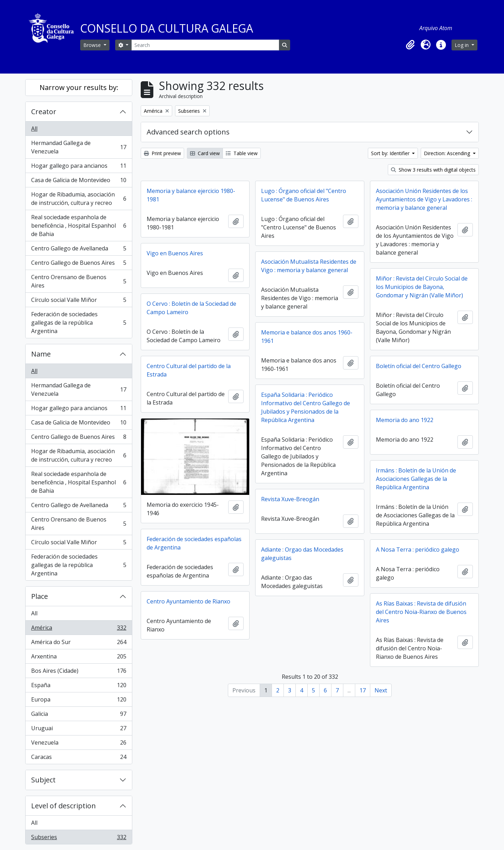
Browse (93, 45)
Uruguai (79, 730)
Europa (79, 701)
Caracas (79, 758)
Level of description (64, 806)
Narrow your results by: (79, 87)
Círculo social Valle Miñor (79, 301)
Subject (43, 780)
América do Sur (79, 644)
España (79, 687)
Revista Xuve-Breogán (290, 499)
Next (381, 690)
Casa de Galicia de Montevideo (79, 182)
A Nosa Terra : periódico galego (418, 550)
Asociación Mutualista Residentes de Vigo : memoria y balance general (309, 266)
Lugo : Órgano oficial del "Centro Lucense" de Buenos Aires (304, 195)
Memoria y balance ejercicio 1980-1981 (191, 195)
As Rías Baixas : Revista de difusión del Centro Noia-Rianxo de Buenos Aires (421, 612)
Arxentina (79, 658)
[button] (410, 45)
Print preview (162, 153)
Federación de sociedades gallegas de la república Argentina (79, 323)
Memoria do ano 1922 (405, 420)
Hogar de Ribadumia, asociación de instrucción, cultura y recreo (79, 199)
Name (41, 354)
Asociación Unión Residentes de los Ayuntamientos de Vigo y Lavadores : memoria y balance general (424, 199)
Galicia (79, 715)
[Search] (205, 45)
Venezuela (79, 744)
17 (363, 690)
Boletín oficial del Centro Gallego (419, 366)
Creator (44, 112)
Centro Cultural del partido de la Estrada (189, 370)
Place (40, 596)
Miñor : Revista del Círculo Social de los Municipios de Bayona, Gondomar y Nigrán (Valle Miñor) (422, 287)
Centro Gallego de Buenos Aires (79, 264)
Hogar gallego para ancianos (79, 167)
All (34, 129)
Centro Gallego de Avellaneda (79, 250)
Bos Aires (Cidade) (79, 672)
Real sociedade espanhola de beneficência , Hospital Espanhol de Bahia (79, 226)
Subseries (79, 838)
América (79, 629)
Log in (462, 45)
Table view (242, 153)
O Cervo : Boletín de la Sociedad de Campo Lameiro (191, 308)
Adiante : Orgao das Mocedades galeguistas (302, 554)
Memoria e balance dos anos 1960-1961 (307, 337)
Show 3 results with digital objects (433, 170)
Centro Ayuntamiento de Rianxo (188, 601)
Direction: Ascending (448, 153)
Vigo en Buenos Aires (175, 253)
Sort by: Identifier (391, 153)
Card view (205, 153)
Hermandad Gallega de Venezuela (79, 147)
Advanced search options (188, 132)
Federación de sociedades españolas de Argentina (194, 543)
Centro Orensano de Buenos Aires (79, 281)
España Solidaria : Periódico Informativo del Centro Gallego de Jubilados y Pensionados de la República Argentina (306, 407)
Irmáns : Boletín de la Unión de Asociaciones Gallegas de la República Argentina (416, 479)
